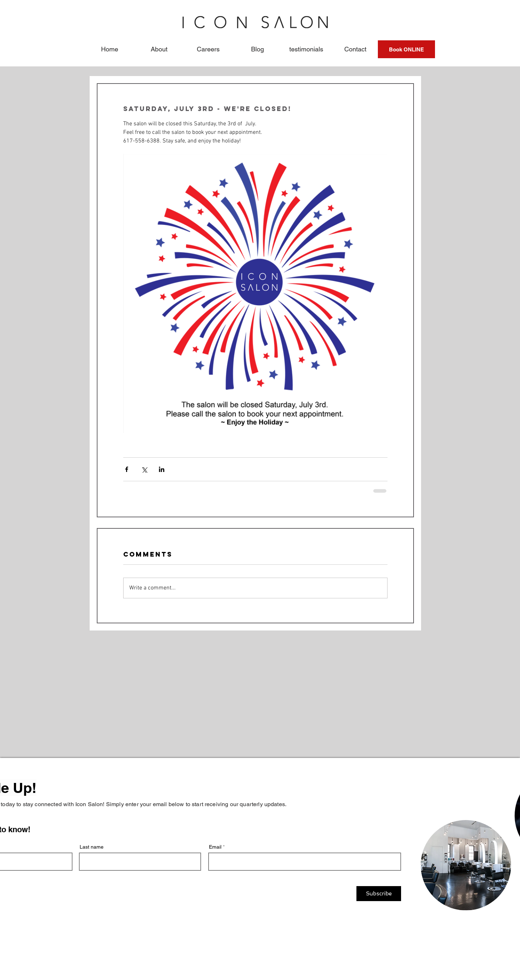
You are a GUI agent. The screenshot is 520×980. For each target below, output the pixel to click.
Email (215, 847)
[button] (159, 49)
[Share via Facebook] (127, 469)
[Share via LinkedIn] (162, 469)
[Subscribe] (379, 894)
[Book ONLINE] (406, 49)
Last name (92, 847)
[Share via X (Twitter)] (144, 469)
